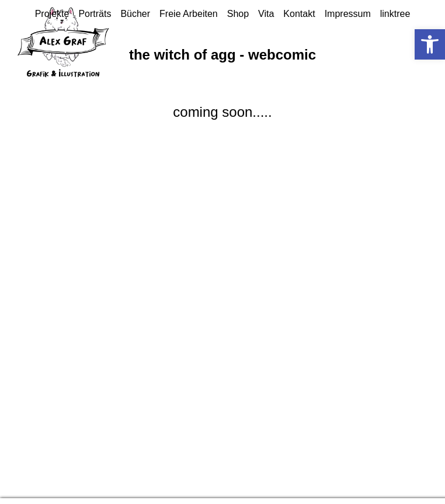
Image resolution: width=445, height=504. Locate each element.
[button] (430, 44)
